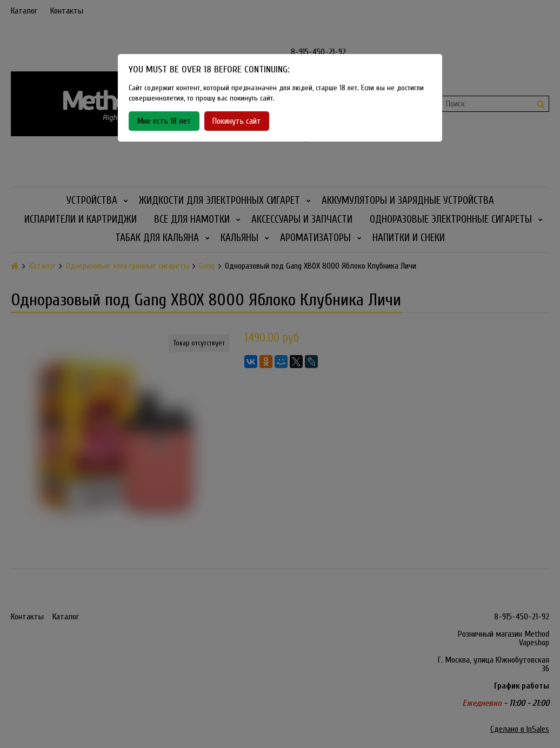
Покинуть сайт (237, 121)
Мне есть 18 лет (164, 121)
